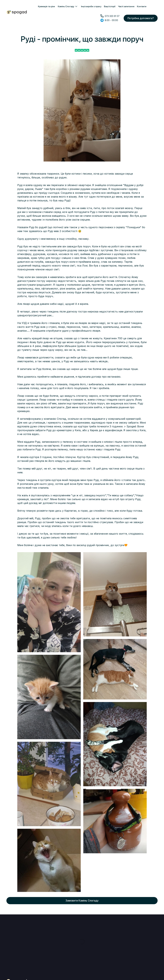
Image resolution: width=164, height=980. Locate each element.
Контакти (142, 6)
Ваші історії (110, 6)
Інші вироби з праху (91, 6)
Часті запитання (126, 6)
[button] (68, 6)
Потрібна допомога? (141, 18)
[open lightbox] (49, 602)
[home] (17, 12)
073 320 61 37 (112, 16)
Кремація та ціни (46, 6)
